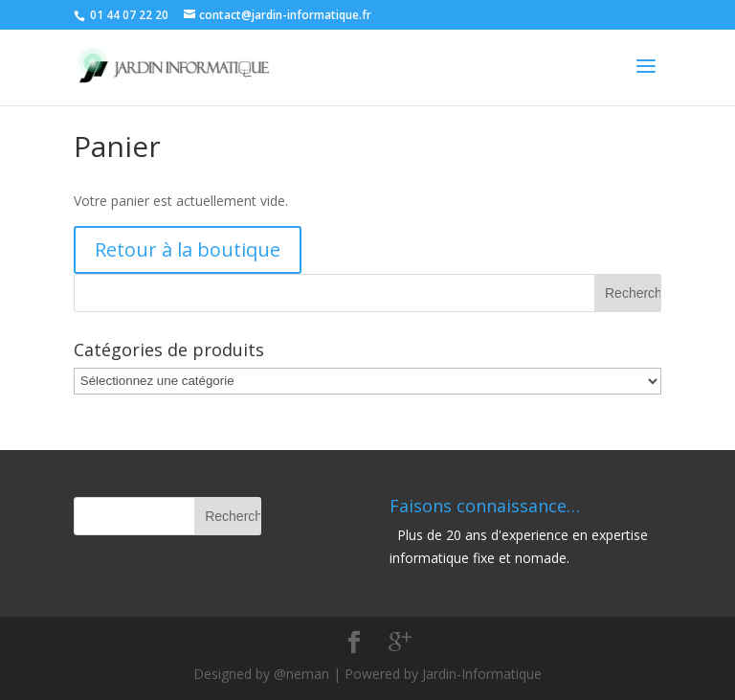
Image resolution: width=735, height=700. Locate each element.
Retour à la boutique (188, 249)
